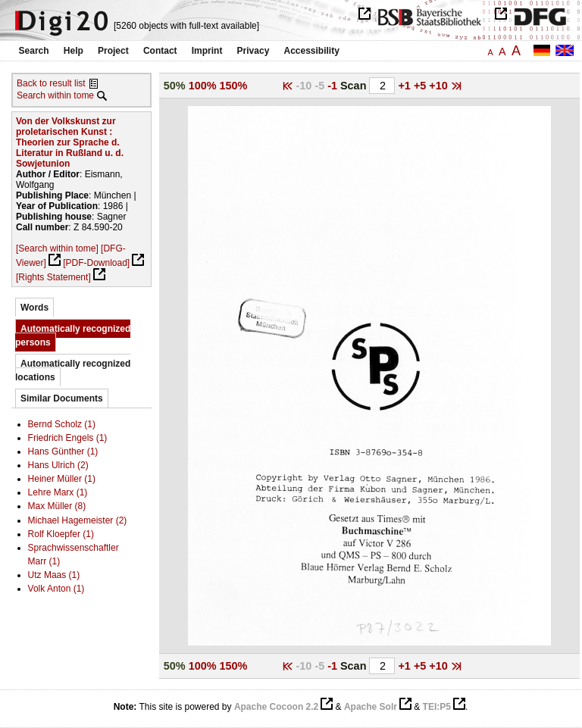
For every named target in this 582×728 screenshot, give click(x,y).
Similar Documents (62, 398)
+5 (421, 86)
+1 (405, 86)
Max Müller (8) (57, 506)
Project (113, 51)
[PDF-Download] (96, 263)
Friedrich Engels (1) (68, 438)
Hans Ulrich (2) (58, 465)
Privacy (253, 51)
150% (234, 86)
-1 (334, 86)
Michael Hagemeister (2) (78, 520)
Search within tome (55, 95)
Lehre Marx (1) (58, 492)
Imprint (207, 51)
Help (74, 51)
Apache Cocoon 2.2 (276, 707)
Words (34, 308)
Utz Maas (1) (54, 575)
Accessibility (312, 51)
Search (34, 51)
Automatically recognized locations (73, 370)
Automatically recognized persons (73, 336)
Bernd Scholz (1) (62, 424)
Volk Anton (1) (56, 589)
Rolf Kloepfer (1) (61, 534)
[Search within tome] (57, 248)
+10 (440, 86)
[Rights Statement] (53, 277)
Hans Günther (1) (63, 451)
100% (203, 86)
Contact (160, 51)
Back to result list (51, 83)
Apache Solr (371, 707)
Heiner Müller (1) (62, 479)
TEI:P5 (437, 707)
